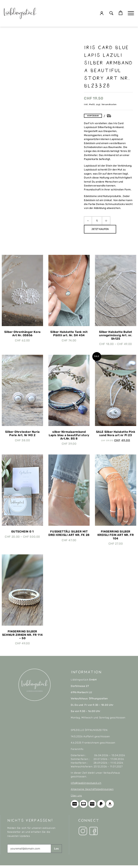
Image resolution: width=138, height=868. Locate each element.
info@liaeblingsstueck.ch (86, 783)
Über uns (76, 796)
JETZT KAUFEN (100, 229)
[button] (111, 13)
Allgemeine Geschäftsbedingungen (92, 789)
